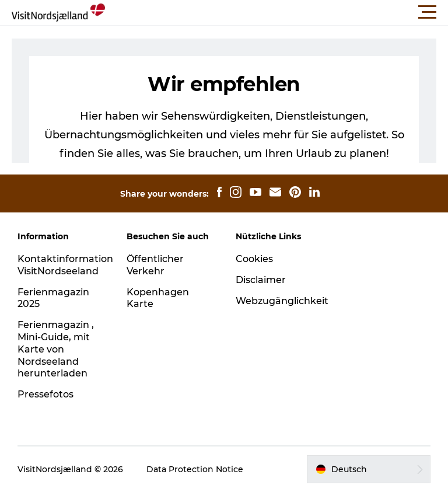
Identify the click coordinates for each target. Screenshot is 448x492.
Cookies (254, 259)
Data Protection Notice (195, 469)
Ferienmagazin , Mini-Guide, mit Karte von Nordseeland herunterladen (56, 349)
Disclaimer (261, 280)
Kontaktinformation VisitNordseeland (65, 265)
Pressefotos (45, 394)
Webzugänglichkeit (282, 301)
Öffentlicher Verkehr (155, 265)
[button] (276, 12)
